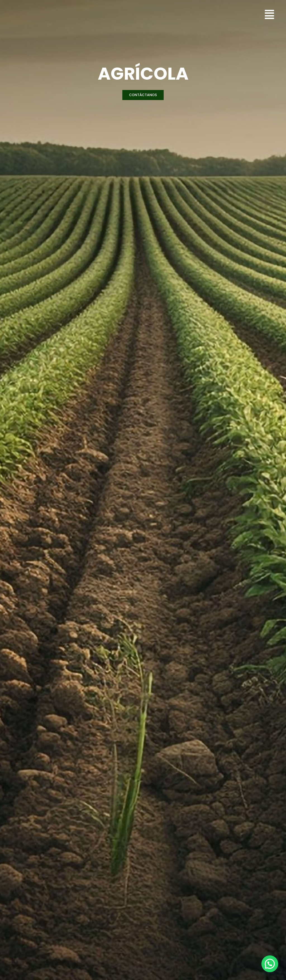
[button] (143, 95)
